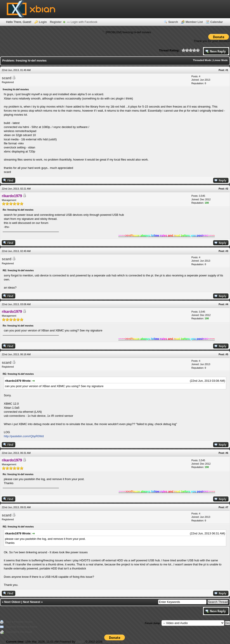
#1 (227, 70)
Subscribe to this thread (19, 632)
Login (43, 22)
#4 (227, 304)
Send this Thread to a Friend (21, 627)
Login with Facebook (84, 22)
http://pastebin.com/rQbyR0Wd (24, 436)
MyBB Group (111, 642)
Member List (194, 22)
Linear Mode (220, 60)
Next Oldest (12, 602)
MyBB (80, 642)
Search (173, 22)
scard (7, 78)
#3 (227, 251)
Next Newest (32, 602)
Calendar (217, 22)
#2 (227, 189)
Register (56, 22)
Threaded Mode (202, 60)
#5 (227, 354)
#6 (227, 453)
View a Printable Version (19, 622)
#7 (227, 507)
